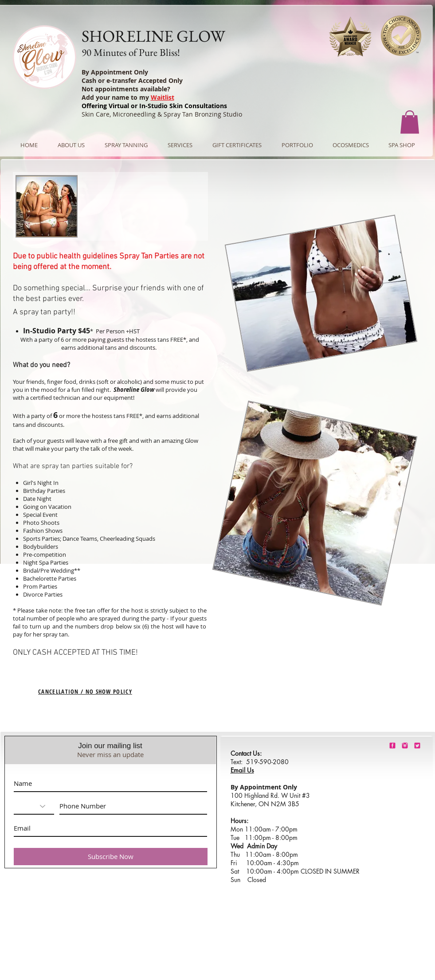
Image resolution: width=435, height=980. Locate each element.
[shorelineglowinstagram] (405, 746)
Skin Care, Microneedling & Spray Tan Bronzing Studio (162, 114)
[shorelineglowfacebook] (392, 746)
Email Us (242, 770)
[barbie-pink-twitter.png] (417, 746)
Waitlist (163, 97)
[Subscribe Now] (111, 857)
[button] (410, 122)
